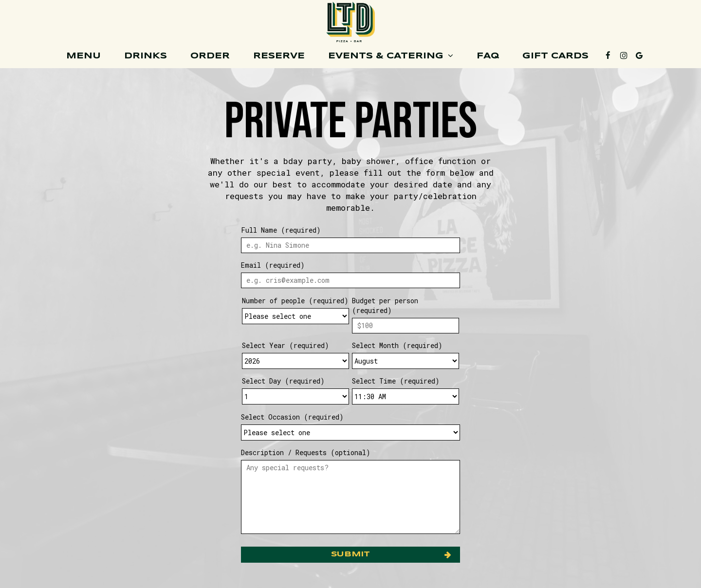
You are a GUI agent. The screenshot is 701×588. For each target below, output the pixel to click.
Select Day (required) (283, 381)
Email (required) (273, 265)
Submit (350, 554)
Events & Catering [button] (391, 56)
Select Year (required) (286, 345)
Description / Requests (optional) (306, 452)
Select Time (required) (396, 381)
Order (210, 56)
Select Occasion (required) (292, 417)
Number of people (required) (295, 301)
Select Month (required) (397, 345)
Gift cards (555, 56)
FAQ (488, 56)
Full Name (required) (281, 230)
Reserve (279, 56)
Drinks (146, 56)
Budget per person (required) (385, 305)
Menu (83, 56)
